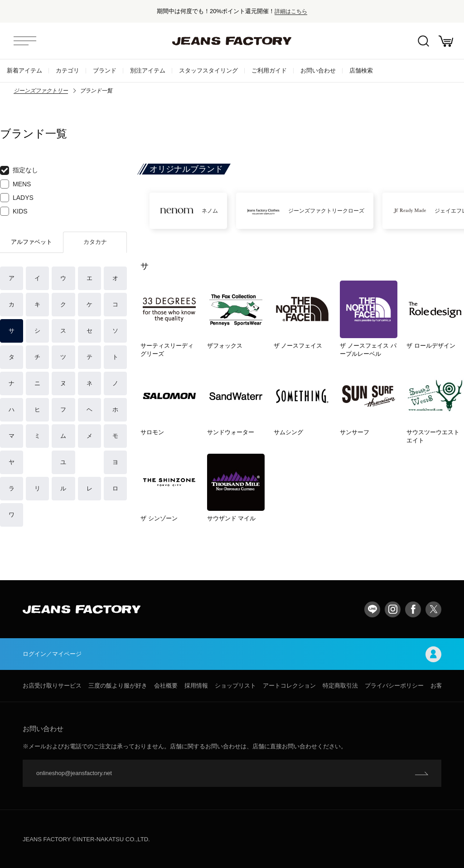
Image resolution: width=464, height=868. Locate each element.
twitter (433, 609)
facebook (413, 609)
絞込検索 (423, 41)
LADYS (17, 198)
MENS (15, 184)
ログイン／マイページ (232, 654)
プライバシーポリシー (394, 686)
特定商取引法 (340, 686)
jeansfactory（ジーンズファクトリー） (232, 41)
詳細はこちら (291, 11)
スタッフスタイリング (208, 70)
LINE (372, 609)
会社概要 (166, 686)
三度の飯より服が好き (118, 686)
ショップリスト (235, 686)
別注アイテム (148, 70)
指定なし (19, 170)
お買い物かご (446, 41)
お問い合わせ (318, 70)
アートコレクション (289, 686)
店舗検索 (361, 70)
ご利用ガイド (269, 70)
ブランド (105, 70)
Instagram (393, 609)
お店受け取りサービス (52, 686)
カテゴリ (68, 70)
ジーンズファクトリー (41, 91)
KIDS (14, 211)
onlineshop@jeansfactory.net (74, 773)
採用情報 (196, 686)
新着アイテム (24, 70)
